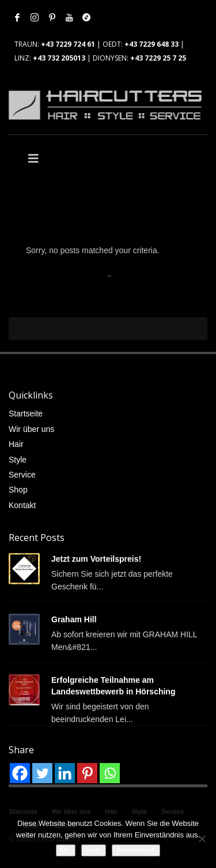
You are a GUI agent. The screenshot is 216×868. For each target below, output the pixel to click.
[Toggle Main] (58, 159)
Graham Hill (74, 619)
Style (18, 460)
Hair (16, 444)
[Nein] (202, 839)
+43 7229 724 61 (68, 44)
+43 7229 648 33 (151, 44)
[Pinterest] (87, 773)
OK (66, 850)
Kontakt (22, 505)
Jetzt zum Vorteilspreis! (96, 559)
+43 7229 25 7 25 (158, 58)
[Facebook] (20, 773)
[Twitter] (42, 773)
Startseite (26, 414)
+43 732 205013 (59, 58)
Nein (94, 850)
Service (22, 475)
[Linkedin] (65, 773)
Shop (18, 490)
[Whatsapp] (110, 773)
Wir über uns (31, 429)
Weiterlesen (136, 850)
